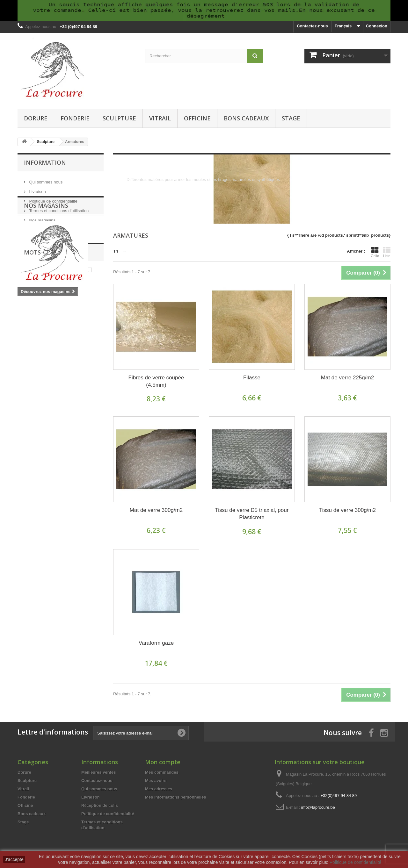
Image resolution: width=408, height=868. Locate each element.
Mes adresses (159, 789)
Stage (291, 118)
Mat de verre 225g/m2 (347, 378)
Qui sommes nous (45, 179)
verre (44, 371)
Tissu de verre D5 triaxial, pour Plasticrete (252, 514)
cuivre (83, 371)
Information (45, 162)
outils (26, 380)
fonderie (89, 380)
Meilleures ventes (98, 772)
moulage (44, 390)
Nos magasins (42, 218)
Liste (387, 252)
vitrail (26, 371)
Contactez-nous (312, 26)
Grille (375, 252)
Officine (197, 118)
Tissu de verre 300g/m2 (347, 510)
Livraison (37, 189)
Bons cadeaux (246, 118)
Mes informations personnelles (175, 797)
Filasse (252, 378)
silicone (47, 380)
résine (68, 380)
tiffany (63, 371)
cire (24, 390)
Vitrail (160, 118)
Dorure (36, 118)
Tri (116, 251)
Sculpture (119, 118)
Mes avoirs (156, 781)
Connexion (377, 26)
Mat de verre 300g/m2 (156, 510)
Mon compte (163, 762)
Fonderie (75, 118)
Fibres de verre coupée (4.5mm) (156, 381)
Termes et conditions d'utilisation (58, 208)
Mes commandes (162, 772)
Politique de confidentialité (53, 199)
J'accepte (14, 859)
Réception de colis (100, 805)
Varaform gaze (156, 643)
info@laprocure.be (318, 807)
